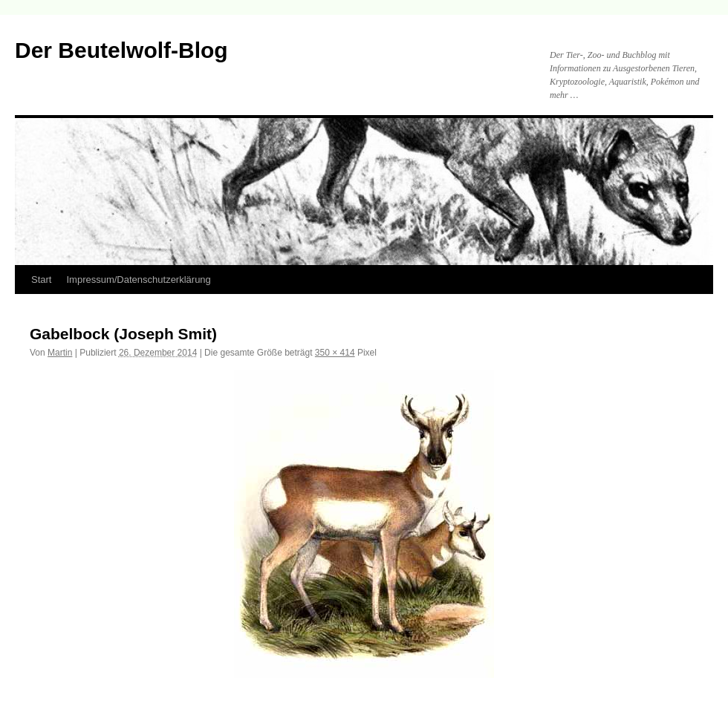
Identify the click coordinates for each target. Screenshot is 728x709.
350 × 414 (335, 353)
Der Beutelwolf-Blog (121, 50)
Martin (60, 353)
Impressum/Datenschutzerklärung (138, 280)
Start (41, 280)
